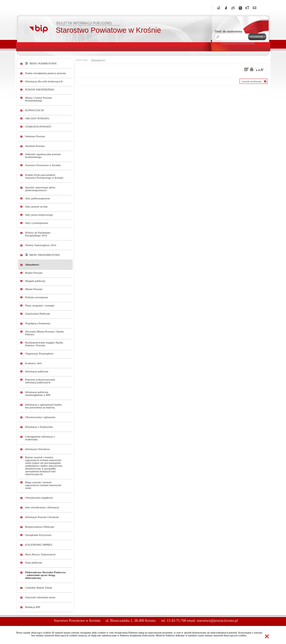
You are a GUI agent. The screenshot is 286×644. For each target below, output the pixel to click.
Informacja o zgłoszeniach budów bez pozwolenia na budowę (44, 406)
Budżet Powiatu (34, 273)
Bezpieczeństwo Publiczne (40, 527)
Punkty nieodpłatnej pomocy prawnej (46, 73)
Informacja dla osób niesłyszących (44, 81)
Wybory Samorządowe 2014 (41, 245)
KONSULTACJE (35, 110)
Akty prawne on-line (36, 207)
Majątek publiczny (35, 281)
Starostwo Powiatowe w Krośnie (43, 165)
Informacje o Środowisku (39, 427)
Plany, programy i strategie (40, 306)
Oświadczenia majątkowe (39, 498)
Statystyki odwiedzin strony (40, 597)
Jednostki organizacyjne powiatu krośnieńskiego (43, 156)
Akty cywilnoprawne (37, 223)
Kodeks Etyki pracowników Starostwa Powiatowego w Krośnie (44, 176)
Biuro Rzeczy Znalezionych (40, 554)
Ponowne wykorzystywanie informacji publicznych (40, 381)
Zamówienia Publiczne (38, 314)
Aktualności (32, 265)
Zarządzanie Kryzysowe (38, 535)
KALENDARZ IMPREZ (39, 545)
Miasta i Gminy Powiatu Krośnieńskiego (39, 99)
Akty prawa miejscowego (39, 215)
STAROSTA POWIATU (38, 127)
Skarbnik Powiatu (35, 146)
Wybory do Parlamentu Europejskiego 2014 (38, 234)
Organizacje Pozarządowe (39, 354)
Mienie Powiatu (34, 289)
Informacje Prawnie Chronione (42, 517)
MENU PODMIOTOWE (41, 64)
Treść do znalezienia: (229, 31)
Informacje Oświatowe (38, 449)
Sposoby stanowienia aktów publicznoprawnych (40, 189)
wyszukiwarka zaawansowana (238, 43)
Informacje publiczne (37, 371)
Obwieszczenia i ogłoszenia (40, 417)
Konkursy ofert (34, 363)
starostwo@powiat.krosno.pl (217, 621)
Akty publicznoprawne (38, 198)
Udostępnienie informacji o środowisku (40, 438)
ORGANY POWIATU (38, 118)
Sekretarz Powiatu (35, 136)
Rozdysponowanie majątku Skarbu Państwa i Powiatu (44, 344)
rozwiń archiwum (251, 81)
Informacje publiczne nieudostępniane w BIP (38, 394)
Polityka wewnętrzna (37, 297)
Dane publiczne (34, 563)
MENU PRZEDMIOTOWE (43, 255)
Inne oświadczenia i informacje (42, 507)
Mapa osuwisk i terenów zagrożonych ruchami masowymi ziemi (43, 485)
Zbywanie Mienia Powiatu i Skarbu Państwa (45, 333)
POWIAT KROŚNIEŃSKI (40, 90)
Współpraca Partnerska (38, 323)
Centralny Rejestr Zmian (39, 588)
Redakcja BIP (33, 607)
